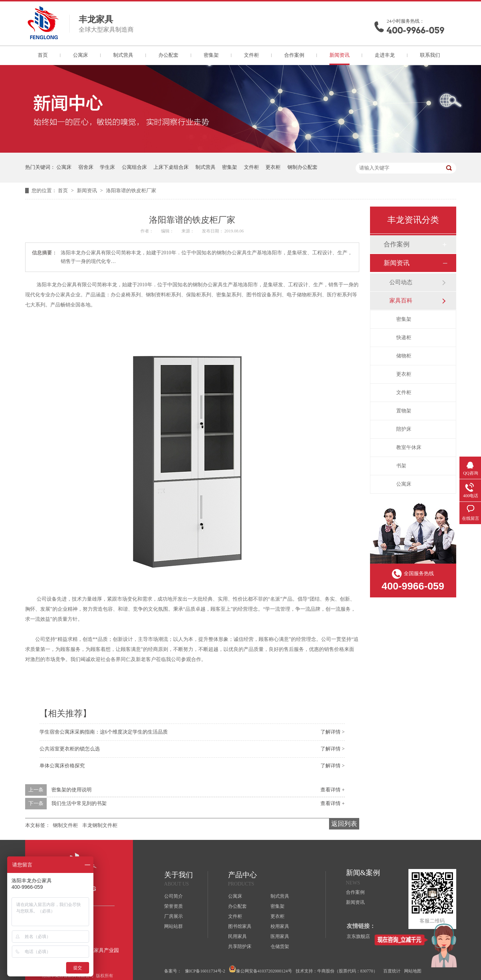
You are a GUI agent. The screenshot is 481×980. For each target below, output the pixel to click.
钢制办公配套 (302, 167)
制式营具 (123, 55)
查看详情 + (332, 790)
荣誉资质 (174, 906)
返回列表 (344, 824)
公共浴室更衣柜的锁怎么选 (70, 749)
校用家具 (280, 926)
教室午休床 (409, 447)
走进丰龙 (385, 55)
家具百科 (401, 301)
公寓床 (80, 55)
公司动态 (401, 282)
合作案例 (294, 55)
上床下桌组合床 (171, 167)
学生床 (107, 167)
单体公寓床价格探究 (62, 766)
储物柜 (404, 356)
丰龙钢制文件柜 (100, 825)
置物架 (404, 411)
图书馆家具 (240, 926)
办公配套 (168, 55)
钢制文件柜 (65, 825)
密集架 (211, 55)
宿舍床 (86, 167)
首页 (43, 55)
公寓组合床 (134, 167)
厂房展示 (174, 916)
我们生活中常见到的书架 (79, 803)
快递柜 (404, 338)
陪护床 (404, 429)
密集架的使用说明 (71, 790)
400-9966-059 (416, 30)
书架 (401, 466)
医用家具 (280, 936)
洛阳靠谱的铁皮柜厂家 (131, 191)
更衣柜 (273, 167)
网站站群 (174, 926)
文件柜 (251, 55)
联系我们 (430, 55)
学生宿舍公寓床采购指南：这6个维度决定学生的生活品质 (104, 732)
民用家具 (237, 936)
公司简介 (174, 896)
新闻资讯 (339, 55)
